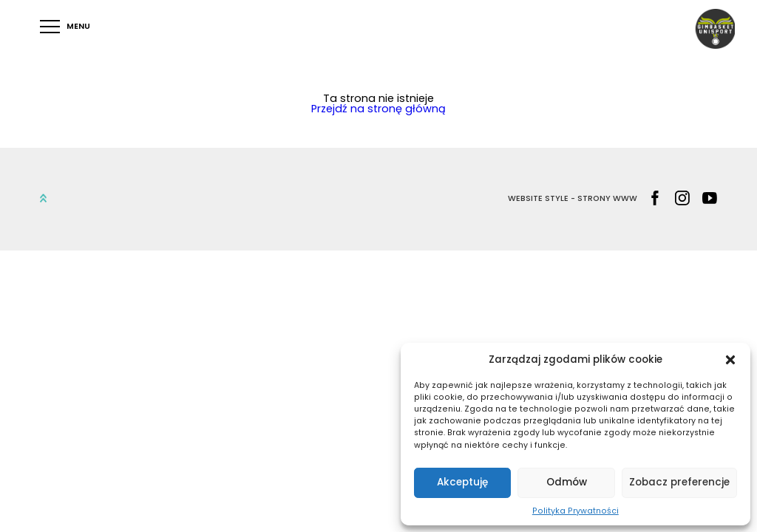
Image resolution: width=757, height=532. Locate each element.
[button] (730, 360)
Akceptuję (462, 482)
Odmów (567, 482)
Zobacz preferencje (679, 482)
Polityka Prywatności (576, 511)
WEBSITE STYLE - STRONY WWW (573, 199)
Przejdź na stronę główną (378, 109)
